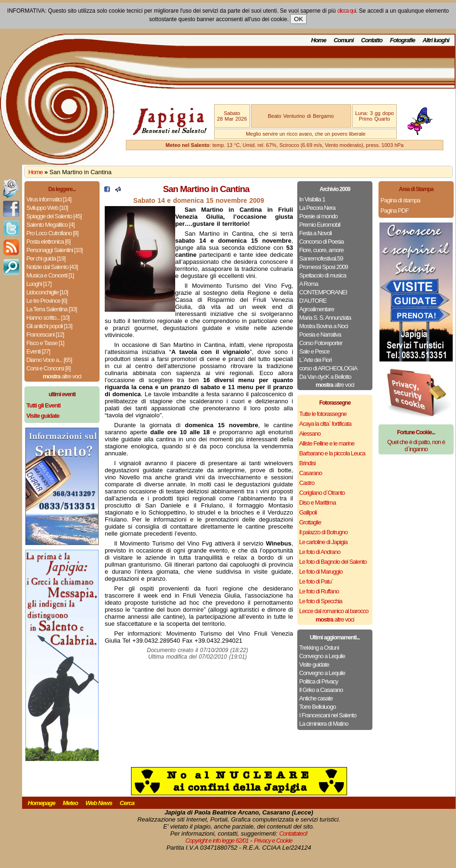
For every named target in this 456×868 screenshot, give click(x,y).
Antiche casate (316, 698)
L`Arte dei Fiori (315, 360)
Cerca (127, 803)
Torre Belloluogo (317, 707)
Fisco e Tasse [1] (45, 343)
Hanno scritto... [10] (48, 318)
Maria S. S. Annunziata (325, 318)
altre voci (62, 376)
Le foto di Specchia (321, 601)
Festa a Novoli (315, 233)
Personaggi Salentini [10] (54, 250)
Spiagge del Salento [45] (54, 216)
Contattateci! (293, 833)
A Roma (309, 284)
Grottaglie (310, 522)
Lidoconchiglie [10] (47, 292)
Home (318, 40)
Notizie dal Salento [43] (52, 267)
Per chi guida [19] (46, 258)
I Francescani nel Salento (328, 715)
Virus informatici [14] (49, 199)
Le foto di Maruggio (321, 572)
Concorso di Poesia (321, 242)
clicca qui (346, 11)
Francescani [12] (45, 334)
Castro (307, 483)
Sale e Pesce (314, 351)
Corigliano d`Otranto (322, 493)
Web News (99, 803)
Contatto (372, 40)
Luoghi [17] (39, 284)
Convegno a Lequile (322, 656)
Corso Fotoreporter (321, 343)
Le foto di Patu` (316, 581)
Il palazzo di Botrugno (323, 532)
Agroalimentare (317, 309)
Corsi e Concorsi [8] (48, 368)
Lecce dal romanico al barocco (334, 611)
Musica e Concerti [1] (50, 275)
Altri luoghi (436, 40)
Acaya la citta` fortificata (325, 424)
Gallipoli (308, 512)
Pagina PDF (394, 211)
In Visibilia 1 (312, 199)
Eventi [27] (38, 351)
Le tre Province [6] (47, 301)
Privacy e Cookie (273, 841)
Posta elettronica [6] (48, 242)
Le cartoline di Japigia (323, 542)
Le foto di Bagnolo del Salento (333, 562)
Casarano (310, 473)
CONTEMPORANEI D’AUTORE (323, 296)
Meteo (70, 803)
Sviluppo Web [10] (47, 208)
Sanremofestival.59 (321, 258)
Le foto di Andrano (320, 552)
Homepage (41, 803)
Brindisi (307, 463)
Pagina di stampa (400, 200)
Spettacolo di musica (323, 275)
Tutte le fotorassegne (323, 414)
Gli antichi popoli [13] (49, 326)
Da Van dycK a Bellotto (325, 377)
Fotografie (402, 40)
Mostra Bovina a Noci (324, 326)
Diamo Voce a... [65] (49, 360)
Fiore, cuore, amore (321, 250)
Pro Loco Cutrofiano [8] (52, 233)
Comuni (343, 40)
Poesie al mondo (318, 216)
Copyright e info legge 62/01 (217, 841)
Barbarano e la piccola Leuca (332, 453)
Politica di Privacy (319, 681)
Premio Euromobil (320, 225)
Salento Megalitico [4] (50, 225)
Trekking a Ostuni (319, 648)
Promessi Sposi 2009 (324, 267)
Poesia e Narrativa (320, 334)
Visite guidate (314, 664)
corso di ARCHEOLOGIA (328, 368)
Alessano (310, 434)
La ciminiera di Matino (324, 724)
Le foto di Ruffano (319, 591)
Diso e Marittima (317, 503)
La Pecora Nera (317, 208)
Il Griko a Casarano (321, 690)
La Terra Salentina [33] (52, 309)
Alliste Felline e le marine (327, 443)
